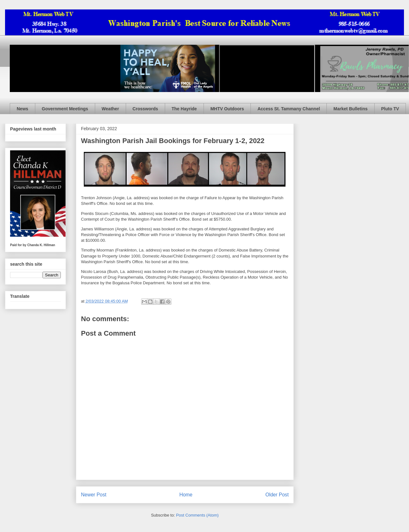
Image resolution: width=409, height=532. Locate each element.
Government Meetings (65, 109)
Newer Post (94, 495)
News (23, 109)
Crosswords (145, 109)
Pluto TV (390, 109)
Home (186, 495)
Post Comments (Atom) (197, 515)
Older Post (277, 495)
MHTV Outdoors (227, 109)
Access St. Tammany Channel (289, 109)
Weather (110, 109)
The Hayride (184, 109)
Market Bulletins (350, 109)
